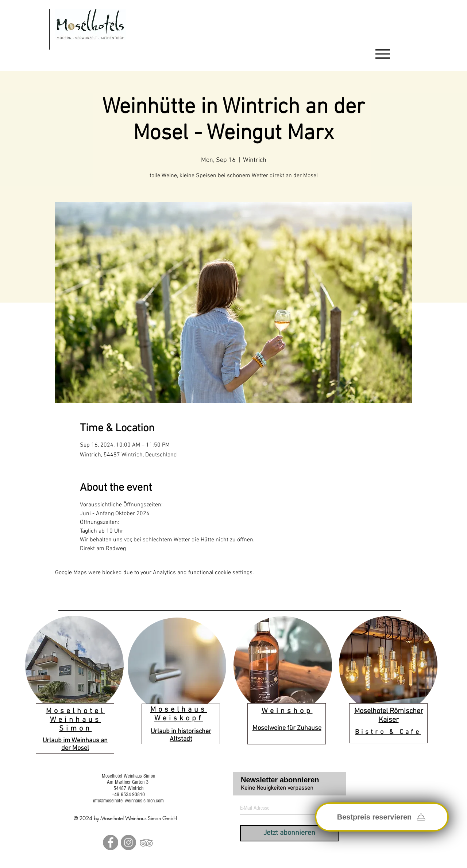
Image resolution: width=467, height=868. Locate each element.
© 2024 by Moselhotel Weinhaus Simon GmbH (125, 818)
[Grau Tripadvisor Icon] (146, 842)
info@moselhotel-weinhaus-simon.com (128, 801)
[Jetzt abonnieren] (289, 833)
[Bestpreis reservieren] (382, 817)
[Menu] (383, 54)
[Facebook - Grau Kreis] (111, 842)
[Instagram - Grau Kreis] (128, 842)
